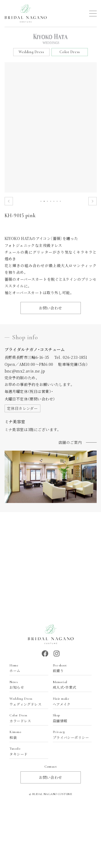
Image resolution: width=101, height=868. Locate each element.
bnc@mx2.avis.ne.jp (25, 371)
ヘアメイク (69, 701)
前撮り (69, 668)
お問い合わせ (50, 308)
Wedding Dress (31, 52)
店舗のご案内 (70, 442)
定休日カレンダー (22, 408)
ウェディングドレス (26, 701)
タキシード (26, 751)
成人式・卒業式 (69, 685)
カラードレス (26, 718)
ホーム (26, 668)
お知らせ (26, 685)
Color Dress (70, 52)
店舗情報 (69, 718)
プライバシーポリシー (71, 735)
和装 (26, 735)
